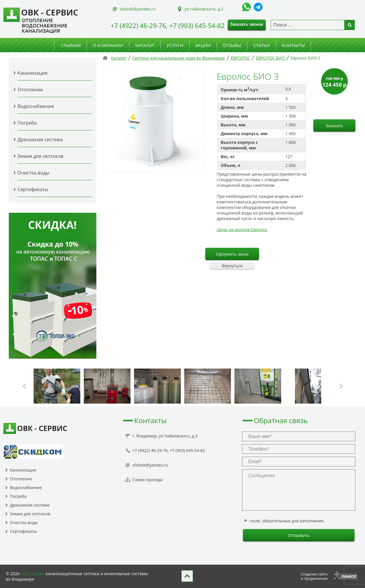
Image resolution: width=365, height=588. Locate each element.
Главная (71, 45)
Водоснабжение (36, 106)
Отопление (30, 90)
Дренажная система (40, 139)
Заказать (334, 126)
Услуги (175, 45)
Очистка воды (33, 173)
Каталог (145, 45)
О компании (108, 45)
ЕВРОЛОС (240, 58)
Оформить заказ (232, 254)
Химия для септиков (40, 156)
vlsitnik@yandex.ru (138, 9)
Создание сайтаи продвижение (314, 576)
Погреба (27, 123)
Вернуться (232, 266)
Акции (203, 45)
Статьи (261, 45)
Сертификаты (33, 189)
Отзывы (232, 45)
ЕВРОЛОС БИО (270, 58)
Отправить (299, 535)
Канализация (33, 73)
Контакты (293, 45)
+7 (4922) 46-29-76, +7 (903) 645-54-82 (168, 25)
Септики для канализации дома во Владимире (179, 58)
